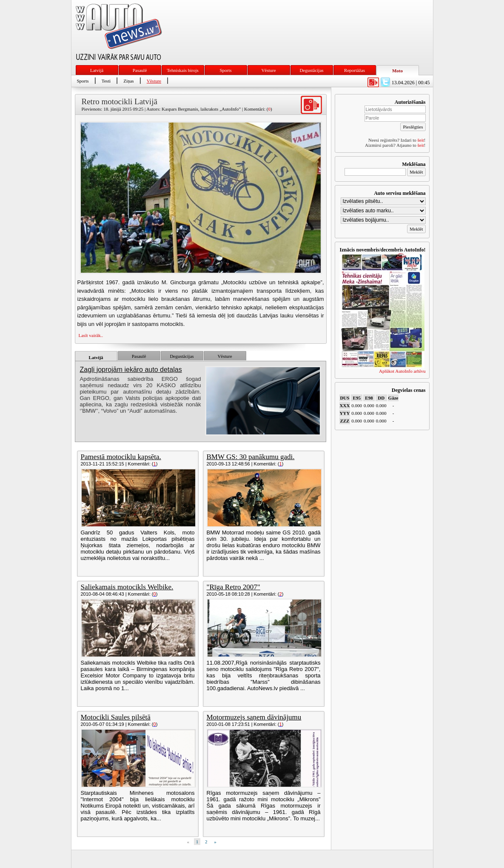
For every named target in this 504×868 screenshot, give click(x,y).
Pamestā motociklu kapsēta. (121, 457)
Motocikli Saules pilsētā (116, 717)
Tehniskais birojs (183, 70)
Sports (225, 70)
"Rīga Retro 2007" (233, 587)
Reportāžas (355, 70)
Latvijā (97, 70)
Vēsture (268, 70)
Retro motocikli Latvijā (120, 101)
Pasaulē (140, 70)
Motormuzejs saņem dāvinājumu (254, 717)
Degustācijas (311, 70)
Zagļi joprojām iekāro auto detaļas (131, 370)
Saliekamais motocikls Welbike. (127, 587)
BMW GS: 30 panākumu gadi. (251, 457)
